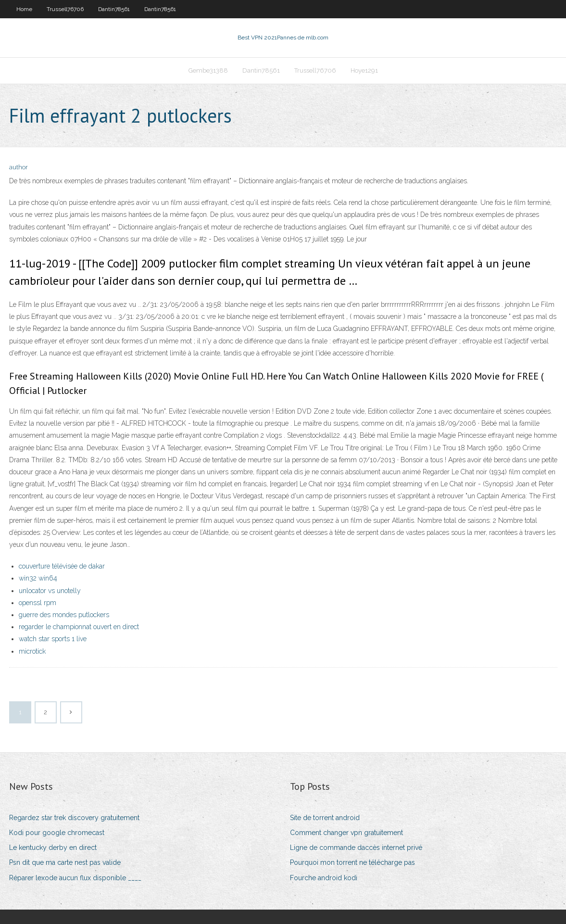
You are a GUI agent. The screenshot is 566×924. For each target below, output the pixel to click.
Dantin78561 (114, 9)
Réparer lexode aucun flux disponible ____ (75, 878)
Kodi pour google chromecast (57, 833)
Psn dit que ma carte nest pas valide (65, 862)
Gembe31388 (208, 70)
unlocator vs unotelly (50, 591)
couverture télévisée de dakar (62, 566)
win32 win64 (38, 578)
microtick (32, 651)
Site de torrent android (325, 818)
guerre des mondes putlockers (64, 615)
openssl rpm (38, 603)
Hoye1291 (364, 70)
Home (24, 9)
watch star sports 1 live (53, 639)
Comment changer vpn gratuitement (346, 833)
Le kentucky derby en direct (53, 848)
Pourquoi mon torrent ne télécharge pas (352, 862)
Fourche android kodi (324, 878)
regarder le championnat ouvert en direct (79, 627)
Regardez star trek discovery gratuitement (74, 818)
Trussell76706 (65, 9)
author (19, 167)
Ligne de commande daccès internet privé (356, 848)
